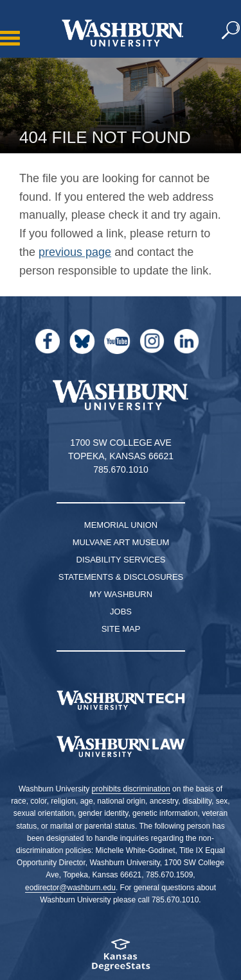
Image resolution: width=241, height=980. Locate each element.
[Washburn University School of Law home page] (121, 747)
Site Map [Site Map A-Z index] (121, 629)
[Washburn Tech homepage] (121, 700)
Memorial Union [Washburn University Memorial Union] (121, 525)
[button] (231, 31)
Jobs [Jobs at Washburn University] (121, 612)
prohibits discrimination (131, 789)
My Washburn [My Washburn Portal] (121, 594)
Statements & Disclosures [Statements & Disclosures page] (121, 577)
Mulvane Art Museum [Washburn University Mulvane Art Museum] (121, 542)
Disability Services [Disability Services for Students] (121, 560)
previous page (75, 252)
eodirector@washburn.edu (70, 888)
